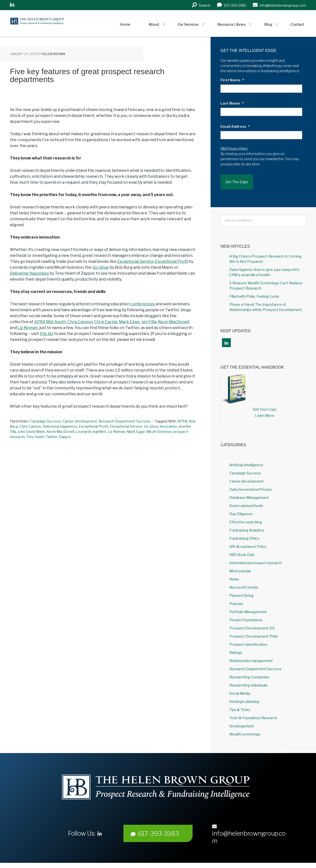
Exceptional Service (126, 426)
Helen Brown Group (56, 23)
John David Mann (31, 432)
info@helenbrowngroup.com (249, 829)
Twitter (51, 437)
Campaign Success (45, 421)
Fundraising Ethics (244, 533)
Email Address (235, 126)
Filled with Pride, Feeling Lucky (254, 291)
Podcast (236, 598)
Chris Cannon (80, 322)
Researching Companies (249, 671)
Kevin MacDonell (174, 322)
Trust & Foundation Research (253, 712)
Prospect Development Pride (254, 631)
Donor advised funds (246, 500)
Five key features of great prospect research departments (87, 75)
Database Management (249, 492)
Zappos (65, 437)
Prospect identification (248, 639)
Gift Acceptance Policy (248, 541)
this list (47, 334)
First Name (232, 80)
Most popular (240, 565)
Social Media (240, 688)
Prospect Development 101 (252, 622)
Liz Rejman (28, 328)
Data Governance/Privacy (251, 484)
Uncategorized (241, 720)
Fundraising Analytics (247, 524)
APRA (182, 421)
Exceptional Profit (94, 426)
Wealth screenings (245, 728)
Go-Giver (101, 267)
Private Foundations (246, 614)
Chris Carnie (106, 322)
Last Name (232, 103)
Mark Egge (129, 322)
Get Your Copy (265, 404)
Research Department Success (125, 421)
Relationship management (251, 655)
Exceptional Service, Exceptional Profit (153, 261)
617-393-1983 (155, 828)
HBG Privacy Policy (234, 148)
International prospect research (256, 557)
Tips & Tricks (240, 704)
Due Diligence (241, 508)
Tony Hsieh (35, 437)
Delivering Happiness (29, 273)
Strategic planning (244, 696)
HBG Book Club (242, 549)
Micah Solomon (159, 432)
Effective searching (246, 516)
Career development (80, 421)
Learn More (265, 410)
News (234, 573)
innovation (168, 426)
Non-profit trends (244, 582)
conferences (143, 304)
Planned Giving (241, 590)
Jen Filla (149, 322)
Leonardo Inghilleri (91, 432)
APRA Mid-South (50, 322)
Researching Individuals (249, 679)
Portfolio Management (248, 606)
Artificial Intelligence (246, 459)
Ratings (236, 647)
